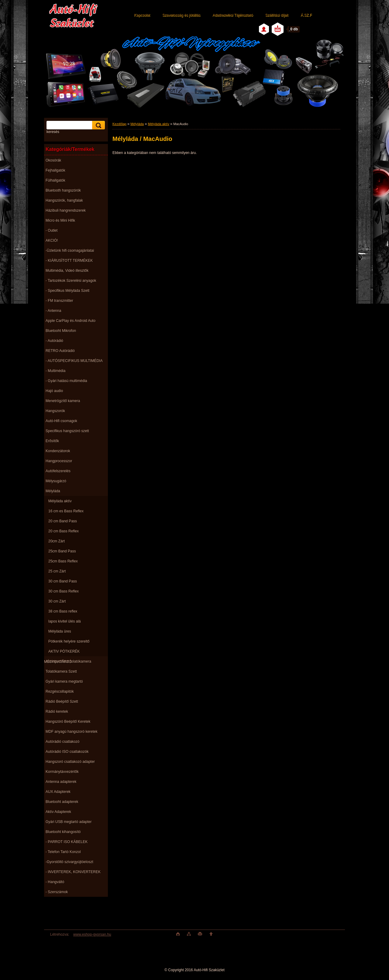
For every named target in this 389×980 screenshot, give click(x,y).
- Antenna (53, 311)
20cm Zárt (57, 541)
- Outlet (52, 230)
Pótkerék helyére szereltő (69, 641)
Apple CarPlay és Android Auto (71, 321)
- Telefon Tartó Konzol (63, 852)
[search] (98, 125)
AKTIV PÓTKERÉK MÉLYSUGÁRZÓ (62, 653)
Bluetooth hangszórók (63, 190)
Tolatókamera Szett (61, 671)
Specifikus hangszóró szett (67, 431)
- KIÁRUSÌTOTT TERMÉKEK (69, 261)
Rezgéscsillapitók (60, 691)
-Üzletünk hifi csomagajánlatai (70, 251)
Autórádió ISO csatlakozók (67, 752)
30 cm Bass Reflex (64, 591)
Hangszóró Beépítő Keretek (68, 722)
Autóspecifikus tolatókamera (68, 661)
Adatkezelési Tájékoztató (233, 15)
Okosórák (53, 160)
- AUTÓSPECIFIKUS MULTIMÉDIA (74, 361)
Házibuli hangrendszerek (66, 210)
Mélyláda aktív (60, 501)
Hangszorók (55, 411)
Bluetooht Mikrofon (61, 331)
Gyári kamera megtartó (64, 681)
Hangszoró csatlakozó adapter (70, 762)
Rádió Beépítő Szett (62, 702)
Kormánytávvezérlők (62, 772)
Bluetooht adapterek (62, 802)
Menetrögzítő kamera (63, 401)
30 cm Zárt (57, 601)
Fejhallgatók (55, 170)
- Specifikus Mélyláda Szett (67, 291)
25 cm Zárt (57, 571)
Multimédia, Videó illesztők (67, 271)
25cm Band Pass (62, 551)
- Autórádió (54, 341)
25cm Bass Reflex (63, 561)
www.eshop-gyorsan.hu (92, 934)
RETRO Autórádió (60, 351)
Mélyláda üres (60, 631)
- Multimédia (55, 371)
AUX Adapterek (58, 792)
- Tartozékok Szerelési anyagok (71, 281)
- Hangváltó (55, 882)
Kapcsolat (142, 15)
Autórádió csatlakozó (62, 742)
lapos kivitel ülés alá (65, 621)
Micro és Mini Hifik (60, 220)
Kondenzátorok (58, 451)
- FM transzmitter (59, 301)
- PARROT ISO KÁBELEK (67, 842)
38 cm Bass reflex (63, 611)
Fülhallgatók (55, 180)
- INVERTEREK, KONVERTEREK (73, 872)
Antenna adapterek (61, 782)
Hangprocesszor (59, 461)
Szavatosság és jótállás (181, 15)
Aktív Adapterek (58, 812)
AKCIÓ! (52, 241)
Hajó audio (54, 391)
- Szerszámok (57, 892)
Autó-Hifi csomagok (61, 421)
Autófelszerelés (58, 471)
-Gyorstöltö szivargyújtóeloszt (69, 862)
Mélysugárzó (56, 481)
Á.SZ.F (306, 15)
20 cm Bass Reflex (64, 531)
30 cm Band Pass (63, 581)
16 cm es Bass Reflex (66, 511)
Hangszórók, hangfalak (64, 200)
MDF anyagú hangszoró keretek (72, 732)
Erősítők (52, 441)
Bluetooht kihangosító (63, 832)
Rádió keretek (57, 712)
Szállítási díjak (277, 15)
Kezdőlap (119, 124)
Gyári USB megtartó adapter (69, 822)
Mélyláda (53, 491)
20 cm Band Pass (63, 521)
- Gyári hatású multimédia (66, 381)
